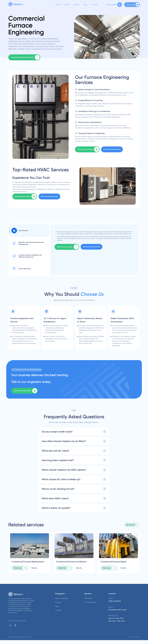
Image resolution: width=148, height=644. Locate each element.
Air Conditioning (90, 606)
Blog (86, 5)
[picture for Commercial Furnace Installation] (74, 546)
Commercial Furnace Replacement (23, 563)
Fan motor (88, 602)
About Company (61, 602)
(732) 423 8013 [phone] (115, 605)
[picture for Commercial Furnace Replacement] (30, 546)
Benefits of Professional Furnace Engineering (28, 243)
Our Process (20, 231)
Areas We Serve (21, 269)
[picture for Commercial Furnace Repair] (118, 546)
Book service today (88, 149)
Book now (133, 5)
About (67, 5)
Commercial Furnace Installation (68, 563)
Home (58, 5)
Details (33, 572)
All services (132, 525)
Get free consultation (112, 149)
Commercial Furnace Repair (116, 562)
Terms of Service (134, 641)
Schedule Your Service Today (25, 57)
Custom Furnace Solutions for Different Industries (27, 256)
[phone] (114, 5)
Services (77, 5)
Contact (95, 5)
